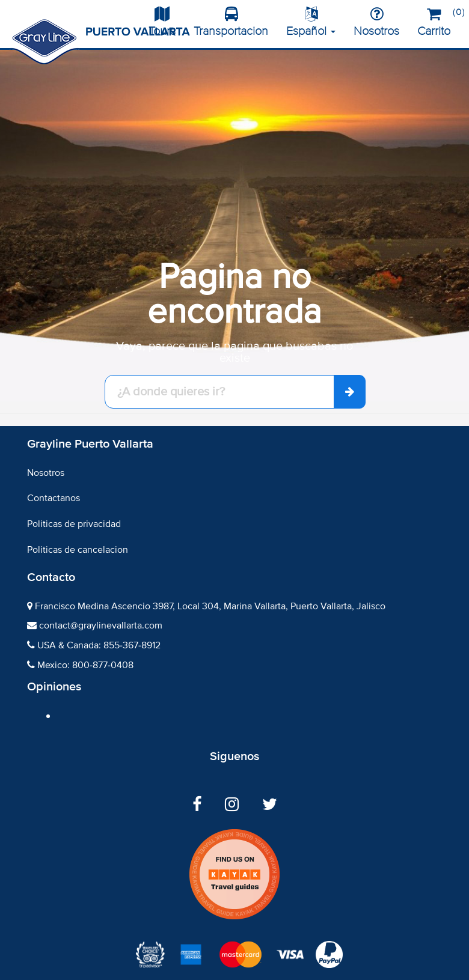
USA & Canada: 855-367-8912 (99, 645)
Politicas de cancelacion (78, 550)
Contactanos (54, 498)
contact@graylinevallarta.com (101, 625)
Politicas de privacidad (74, 524)
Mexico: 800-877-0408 (85, 665)
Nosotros (376, 23)
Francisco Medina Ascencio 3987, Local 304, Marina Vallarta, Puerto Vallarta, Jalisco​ (210, 606)
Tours (162, 23)
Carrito (438, 20)
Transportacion (231, 23)
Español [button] (311, 23)
